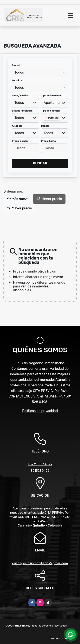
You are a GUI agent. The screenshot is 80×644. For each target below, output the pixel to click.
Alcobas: (17, 126)
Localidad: (18, 80)
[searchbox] (45, 125)
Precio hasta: (49, 141)
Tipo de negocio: (51, 111)
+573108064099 (40, 464)
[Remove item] (47, 118)
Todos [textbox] (19, 72)
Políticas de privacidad (40, 411)
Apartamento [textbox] (54, 103)
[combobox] (40, 73)
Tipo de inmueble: (51, 96)
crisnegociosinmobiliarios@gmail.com (40, 563)
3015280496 (40, 471)
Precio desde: (20, 141)
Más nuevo (18, 199)
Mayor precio (20, 208)
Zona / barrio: (20, 96)
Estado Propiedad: (23, 111)
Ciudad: (16, 65)
